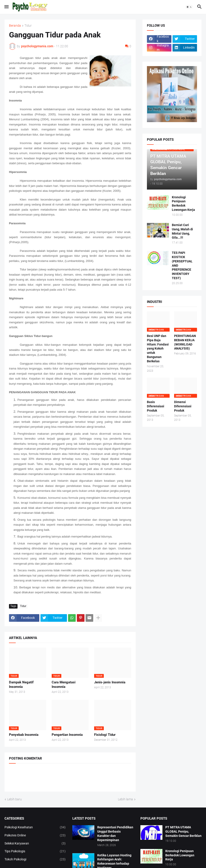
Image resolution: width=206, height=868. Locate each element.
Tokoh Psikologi (35, 859)
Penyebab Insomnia (24, 735)
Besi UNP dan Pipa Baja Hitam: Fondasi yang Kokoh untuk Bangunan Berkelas (158, 349)
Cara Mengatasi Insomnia (64, 684)
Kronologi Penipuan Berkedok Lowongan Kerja (183, 204)
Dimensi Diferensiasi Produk (183, 406)
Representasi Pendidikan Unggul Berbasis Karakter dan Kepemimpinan (115, 834)
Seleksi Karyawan (35, 844)
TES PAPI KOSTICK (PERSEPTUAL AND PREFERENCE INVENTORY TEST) (182, 265)
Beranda (15, 26)
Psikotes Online (35, 836)
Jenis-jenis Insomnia (110, 682)
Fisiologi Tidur (105, 735)
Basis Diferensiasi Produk (156, 406)
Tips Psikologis (35, 851)
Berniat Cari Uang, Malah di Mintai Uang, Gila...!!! (182, 231)
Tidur (28, 26)
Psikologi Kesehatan (35, 827)
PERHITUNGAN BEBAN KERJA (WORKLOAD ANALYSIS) (185, 342)
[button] (6, 7)
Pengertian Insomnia (67, 735)
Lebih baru (14, 799)
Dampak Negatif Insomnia (21, 684)
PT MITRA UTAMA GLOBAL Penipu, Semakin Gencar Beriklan (183, 831)
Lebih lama (125, 799)
